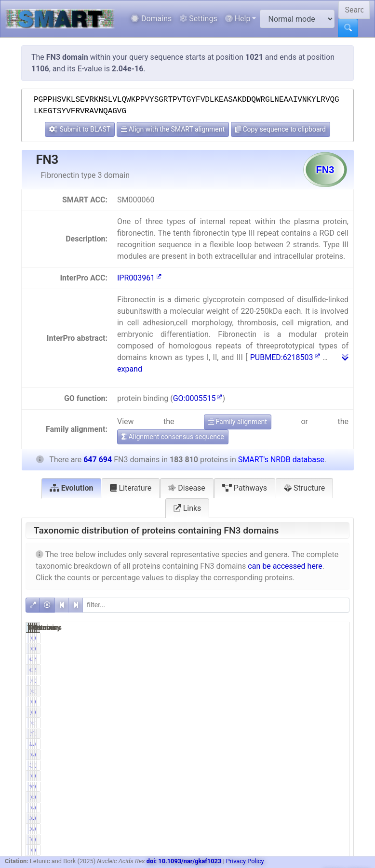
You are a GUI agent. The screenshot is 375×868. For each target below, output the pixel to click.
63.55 (335, 744)
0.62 (291, 755)
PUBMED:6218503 (285, 357)
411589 (312, 744)
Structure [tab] (304, 488)
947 (269, 787)
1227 (313, 840)
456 (315, 818)
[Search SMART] (354, 10)
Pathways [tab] (245, 488)
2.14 (291, 765)
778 (269, 840)
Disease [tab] (187, 488)
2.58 (337, 765)
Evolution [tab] (72, 488)
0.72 (291, 638)
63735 (266, 659)
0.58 (291, 776)
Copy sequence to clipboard (281, 129)
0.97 (291, 702)
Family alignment (238, 422)
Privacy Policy (245, 861)
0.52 (291, 787)
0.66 (291, 797)
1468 (267, 712)
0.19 (337, 797)
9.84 (337, 659)
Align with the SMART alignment (173, 129)
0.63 (337, 755)
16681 (311, 765)
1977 (313, 702)
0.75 (337, 808)
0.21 (337, 638)
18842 (311, 681)
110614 (312, 659)
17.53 (335, 723)
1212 (267, 797)
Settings (198, 19)
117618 (266, 691)
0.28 (337, 702)
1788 (267, 702)
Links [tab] (187, 508)
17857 (266, 734)
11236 (266, 681)
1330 (267, 638)
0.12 (337, 840)
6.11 (291, 681)
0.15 (337, 787)
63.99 (289, 691)
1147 (267, 755)
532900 (312, 691)
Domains (151, 19)
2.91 (337, 681)
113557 (266, 723)
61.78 (289, 723)
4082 (313, 755)
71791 (311, 734)
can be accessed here (285, 566)
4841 (313, 808)
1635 (313, 712)
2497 (313, 638)
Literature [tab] (131, 488)
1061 (267, 776)
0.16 (337, 776)
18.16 (335, 691)
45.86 (289, 744)
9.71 (291, 734)
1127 (267, 808)
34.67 (289, 659)
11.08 (335, 734)
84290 (266, 744)
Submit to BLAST (80, 129)
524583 (312, 723)
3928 (267, 765)
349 (269, 818)
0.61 (291, 808)
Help (238, 19)
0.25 (337, 712)
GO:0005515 (198, 398)
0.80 (291, 712)
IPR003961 (139, 278)
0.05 (337, 818)
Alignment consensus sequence (173, 437)
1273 (313, 776)
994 (315, 787)
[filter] (216, 605)
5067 (313, 797)
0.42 (291, 840)
